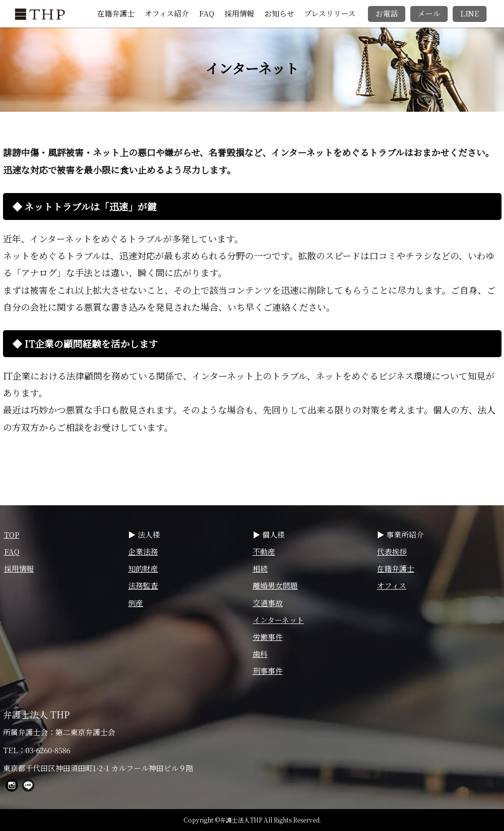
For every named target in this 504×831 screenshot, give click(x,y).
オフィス (392, 585)
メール (429, 13)
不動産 (264, 551)
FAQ (207, 13)
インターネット (278, 620)
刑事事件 (268, 671)
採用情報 (239, 13)
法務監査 (143, 585)
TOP (12, 534)
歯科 (260, 654)
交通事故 (268, 603)
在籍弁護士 (116, 13)
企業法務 (143, 551)
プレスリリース (330, 13)
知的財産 (143, 568)
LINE (470, 13)
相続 (260, 568)
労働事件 (268, 637)
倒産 (136, 603)
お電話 (387, 13)
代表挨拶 (392, 551)
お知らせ (279, 13)
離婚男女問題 (275, 585)
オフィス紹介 (167, 13)
